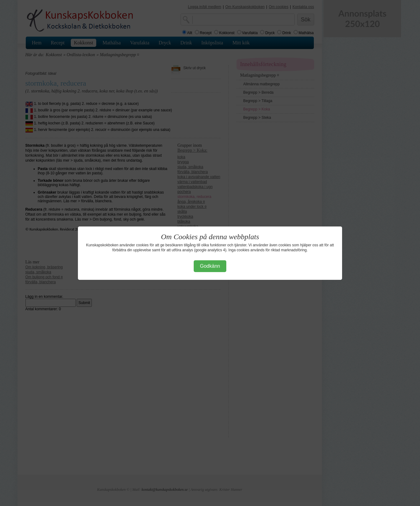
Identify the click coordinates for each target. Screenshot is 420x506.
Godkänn (210, 266)
